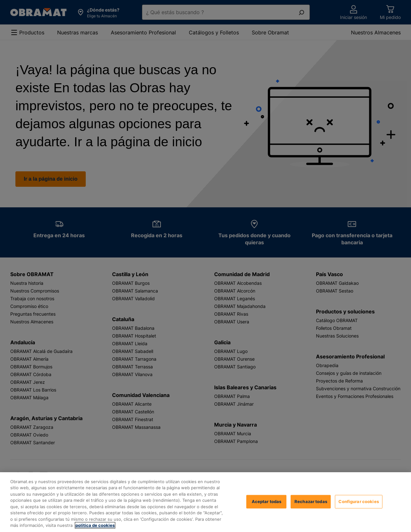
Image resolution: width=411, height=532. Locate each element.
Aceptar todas (267, 501)
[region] (205, 502)
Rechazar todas (311, 501)
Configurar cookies (359, 501)
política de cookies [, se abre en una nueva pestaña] (95, 525)
